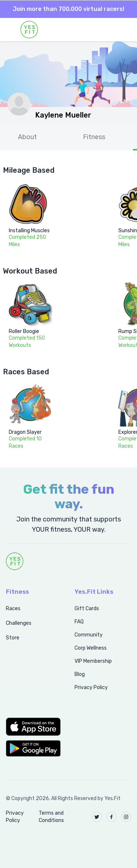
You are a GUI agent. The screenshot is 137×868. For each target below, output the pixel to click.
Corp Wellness (91, 648)
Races (13, 609)
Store (13, 638)
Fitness (94, 137)
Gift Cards (87, 609)
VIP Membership (93, 661)
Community (89, 635)
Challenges (19, 623)
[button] (32, 727)
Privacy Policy (91, 687)
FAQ (79, 622)
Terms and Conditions (51, 817)
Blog (80, 674)
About (27, 137)
